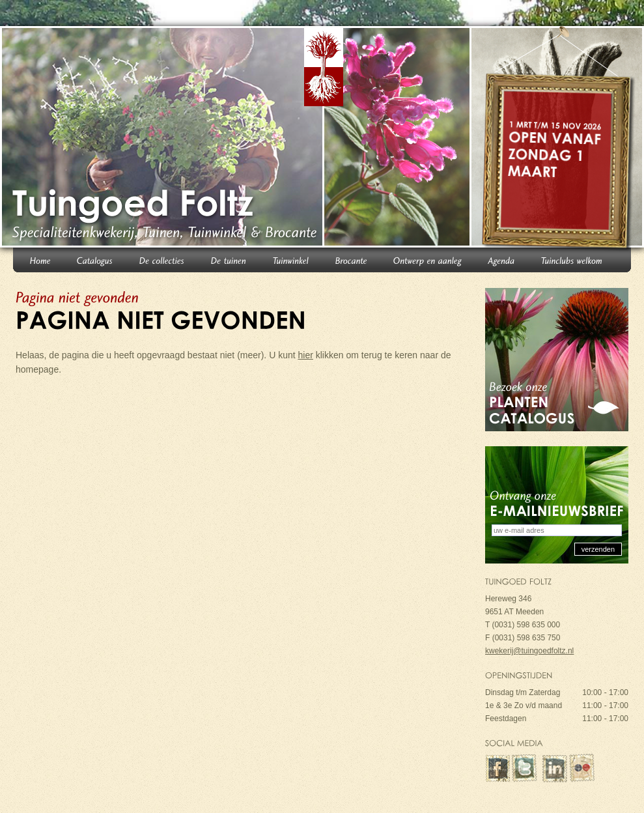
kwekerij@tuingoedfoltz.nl (529, 651)
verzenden (598, 549)
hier (306, 355)
